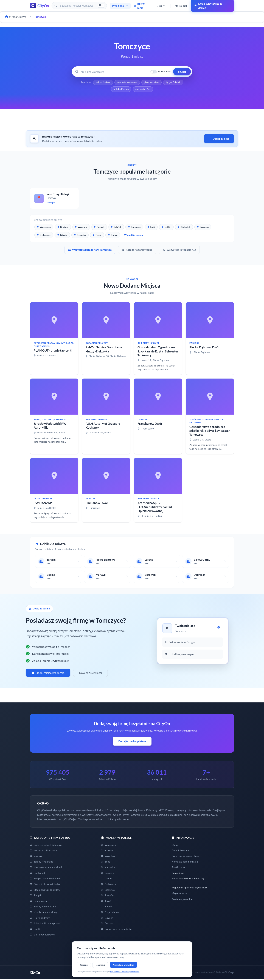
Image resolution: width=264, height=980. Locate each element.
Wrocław (81, 227)
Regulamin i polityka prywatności (190, 887)
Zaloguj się (178, 873)
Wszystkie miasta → (135, 235)
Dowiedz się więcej (90, 673)
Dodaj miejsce (219, 139)
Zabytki (36, 895)
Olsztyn (107, 923)
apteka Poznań (121, 89)
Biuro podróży (40, 918)
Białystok (184, 227)
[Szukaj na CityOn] (77, 6)
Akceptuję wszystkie (123, 965)
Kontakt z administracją (185, 862)
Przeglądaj (120, 6)
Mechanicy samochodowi (46, 867)
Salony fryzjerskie (42, 862)
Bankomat (37, 873)
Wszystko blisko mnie (44, 850)
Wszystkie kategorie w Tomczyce (90, 250)
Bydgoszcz (44, 235)
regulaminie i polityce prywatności (125, 972)
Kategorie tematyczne (137, 250)
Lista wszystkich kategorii (46, 845)
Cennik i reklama (181, 850)
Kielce (113, 235)
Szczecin (203, 227)
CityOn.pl (229, 972)
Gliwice (107, 918)
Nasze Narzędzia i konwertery (188, 878)
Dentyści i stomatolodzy (45, 884)
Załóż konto (178, 867)
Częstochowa (110, 912)
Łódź (151, 227)
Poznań (99, 227)
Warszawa (44, 227)
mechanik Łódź (143, 89)
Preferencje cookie (182, 899)
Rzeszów (80, 235)
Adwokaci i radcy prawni (46, 923)
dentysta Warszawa (127, 82)
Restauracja (38, 901)
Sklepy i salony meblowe (45, 878)
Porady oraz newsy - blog (185, 856)
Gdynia (62, 235)
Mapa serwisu (179, 893)
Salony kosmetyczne (43, 906)
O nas (175, 845)
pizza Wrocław (151, 82)
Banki (35, 929)
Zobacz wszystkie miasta (116, 929)
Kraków (63, 227)
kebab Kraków (103, 82)
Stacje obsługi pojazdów (45, 890)
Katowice (134, 227)
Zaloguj (181, 6)
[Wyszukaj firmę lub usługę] (113, 72)
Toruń (97, 235)
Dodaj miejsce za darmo (48, 673)
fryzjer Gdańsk (173, 82)
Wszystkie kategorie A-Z (179, 250)
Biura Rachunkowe (42, 934)
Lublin (166, 227)
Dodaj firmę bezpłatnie (132, 741)
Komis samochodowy (44, 912)
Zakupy (36, 856)
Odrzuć (84, 965)
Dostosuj (100, 965)
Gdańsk (116, 227)
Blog (161, 6)
